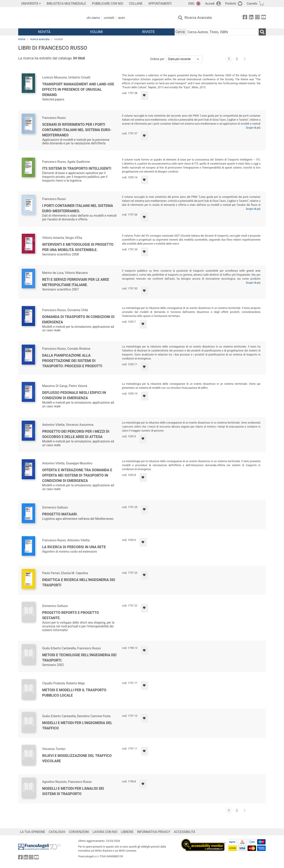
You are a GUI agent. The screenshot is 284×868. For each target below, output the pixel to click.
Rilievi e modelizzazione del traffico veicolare (77, 758)
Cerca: (180, 32)
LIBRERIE (127, 832)
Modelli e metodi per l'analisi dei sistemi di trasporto (73, 791)
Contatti (109, 18)
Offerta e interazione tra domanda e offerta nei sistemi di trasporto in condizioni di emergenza (77, 475)
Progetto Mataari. (60, 514)
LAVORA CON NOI (105, 832)
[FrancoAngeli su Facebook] (245, 18)
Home (22, 39)
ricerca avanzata (40, 39)
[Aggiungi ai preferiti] (145, 96)
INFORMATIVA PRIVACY (154, 832)
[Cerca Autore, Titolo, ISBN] (223, 32)
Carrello (252, 4)
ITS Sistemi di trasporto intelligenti (77, 168)
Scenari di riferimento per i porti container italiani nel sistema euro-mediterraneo (77, 130)
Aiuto (121, 18)
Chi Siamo (93, 18)
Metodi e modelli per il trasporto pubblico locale (74, 693)
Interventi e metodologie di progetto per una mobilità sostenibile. (78, 247)
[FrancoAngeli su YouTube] (264, 18)
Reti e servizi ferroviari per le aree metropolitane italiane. (76, 282)
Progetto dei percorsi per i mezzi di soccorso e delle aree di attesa (76, 434)
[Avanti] (245, 59)
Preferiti (231, 4)
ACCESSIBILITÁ (185, 832)
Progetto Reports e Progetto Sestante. (71, 615)
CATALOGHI (57, 832)
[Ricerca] (262, 32)
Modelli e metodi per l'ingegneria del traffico (77, 726)
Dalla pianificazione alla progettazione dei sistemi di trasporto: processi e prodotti (72, 361)
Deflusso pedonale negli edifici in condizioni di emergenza (74, 395)
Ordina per (157, 59)
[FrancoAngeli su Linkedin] (251, 18)
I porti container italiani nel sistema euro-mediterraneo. (78, 208)
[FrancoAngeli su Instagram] (257, 18)
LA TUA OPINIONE (33, 832)
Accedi (210, 4)
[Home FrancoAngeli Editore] (48, 18)
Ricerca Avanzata (198, 18)
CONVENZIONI (79, 832)
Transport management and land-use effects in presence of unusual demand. (78, 89)
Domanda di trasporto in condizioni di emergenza (78, 319)
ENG (191, 4)
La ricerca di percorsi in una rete (74, 547)
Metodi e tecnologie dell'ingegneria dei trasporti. (79, 658)
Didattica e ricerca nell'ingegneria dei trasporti (79, 582)
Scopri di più (253, 128)
